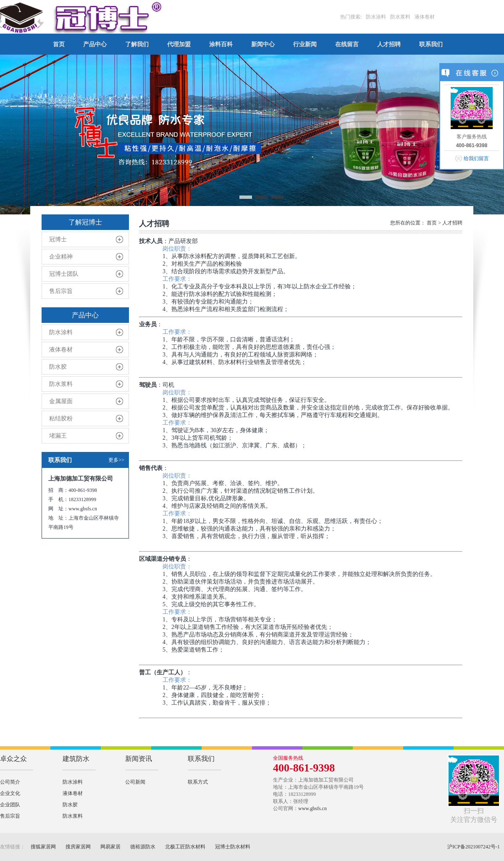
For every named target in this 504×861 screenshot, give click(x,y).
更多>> (116, 460)
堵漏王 (58, 436)
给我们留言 (476, 158)
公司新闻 (135, 782)
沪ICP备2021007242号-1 (474, 847)
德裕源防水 (143, 847)
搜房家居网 (78, 847)
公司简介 (10, 782)
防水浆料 (61, 384)
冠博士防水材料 (233, 847)
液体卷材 (61, 350)
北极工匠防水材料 (185, 847)
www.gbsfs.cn (312, 808)
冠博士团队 (64, 274)
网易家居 (110, 847)
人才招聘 (452, 223)
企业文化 (10, 793)
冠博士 (58, 239)
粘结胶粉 (61, 419)
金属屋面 (61, 401)
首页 (432, 223)
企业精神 (61, 257)
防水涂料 (61, 332)
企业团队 (10, 805)
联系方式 (198, 782)
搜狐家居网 (43, 847)
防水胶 (58, 367)
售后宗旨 (61, 291)
